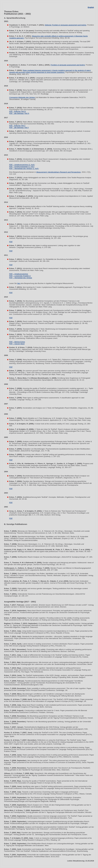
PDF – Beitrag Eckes (17, 342)
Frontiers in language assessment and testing (68, 65)
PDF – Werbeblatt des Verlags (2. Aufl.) (24, 169)
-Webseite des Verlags (22, 97)
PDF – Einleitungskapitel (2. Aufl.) (22, 167)
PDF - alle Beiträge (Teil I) (19, 128)
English (91, 7)
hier (19, 283)
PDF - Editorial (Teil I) (17, 126)
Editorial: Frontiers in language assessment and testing (66, 25)
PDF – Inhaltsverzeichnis (19, 274)
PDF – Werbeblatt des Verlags (21, 278)
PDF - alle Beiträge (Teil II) (19, 113)
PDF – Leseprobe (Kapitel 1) (20, 276)
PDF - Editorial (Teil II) (17, 111)
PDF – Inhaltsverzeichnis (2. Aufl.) (22, 165)
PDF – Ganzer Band (17, 344)
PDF (11, 242)
